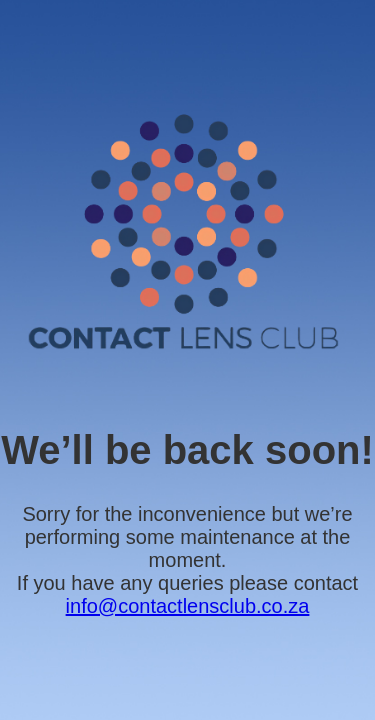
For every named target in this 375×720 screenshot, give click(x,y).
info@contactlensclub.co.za (188, 606)
